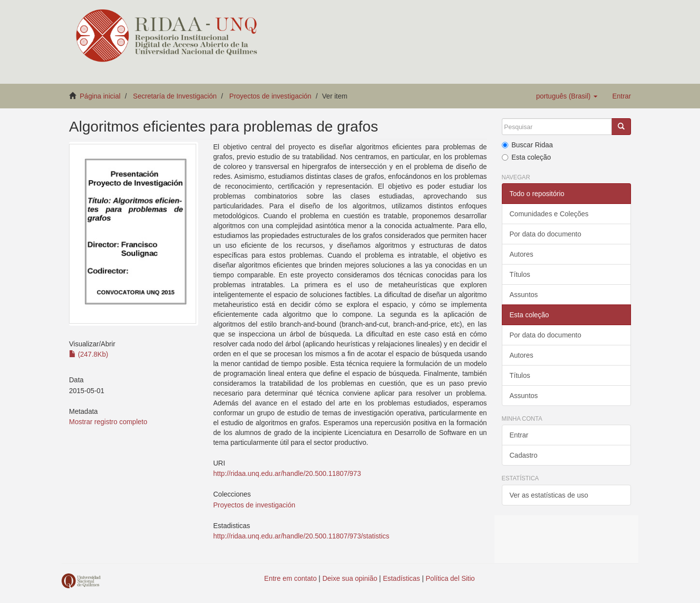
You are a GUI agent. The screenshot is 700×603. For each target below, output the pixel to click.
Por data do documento (546, 234)
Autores (522, 254)
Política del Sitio (451, 578)
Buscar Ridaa (527, 145)
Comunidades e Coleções (549, 214)
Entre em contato (291, 578)
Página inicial (100, 96)
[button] (566, 96)
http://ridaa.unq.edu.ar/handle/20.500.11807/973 (287, 473)
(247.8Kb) (88, 354)
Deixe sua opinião (350, 578)
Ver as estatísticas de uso (549, 495)
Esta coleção (526, 157)
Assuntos (524, 295)
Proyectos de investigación (270, 96)
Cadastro (524, 455)
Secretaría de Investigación (175, 96)
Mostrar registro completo (108, 422)
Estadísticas (402, 578)
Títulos (520, 274)
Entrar (519, 435)
